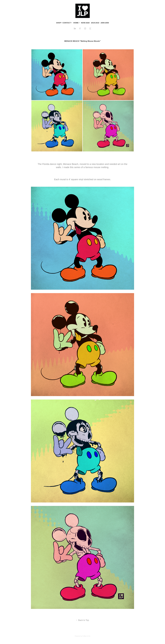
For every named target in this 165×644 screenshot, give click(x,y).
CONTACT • (67, 23)
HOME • (76, 23)
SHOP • (59, 23)
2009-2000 (105, 23)
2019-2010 (95, 23)
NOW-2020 (85, 23)
